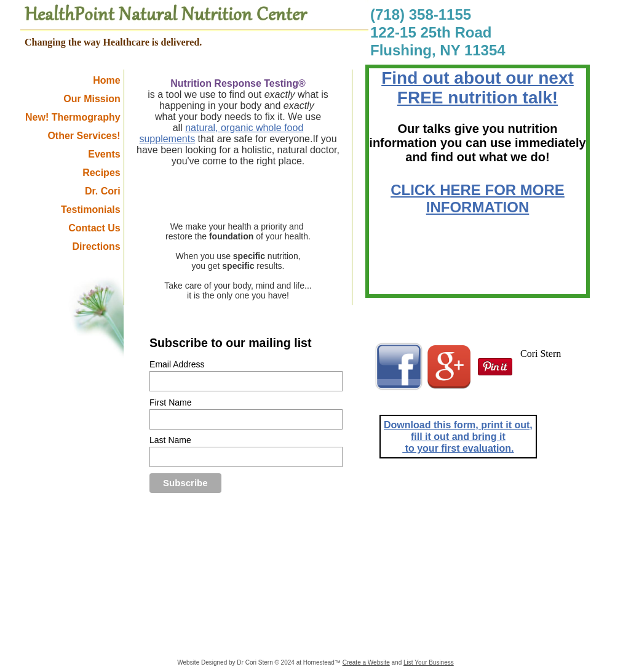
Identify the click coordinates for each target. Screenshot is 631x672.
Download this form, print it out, (458, 425)
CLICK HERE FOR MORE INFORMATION (478, 198)
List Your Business (429, 662)
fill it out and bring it (458, 437)
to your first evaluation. (458, 448)
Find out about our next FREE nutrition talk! (478, 88)
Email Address (177, 364)
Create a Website (366, 662)
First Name (170, 402)
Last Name (170, 440)
